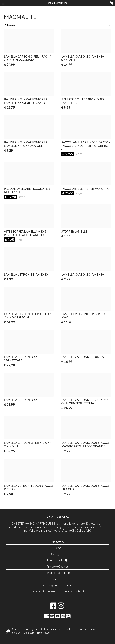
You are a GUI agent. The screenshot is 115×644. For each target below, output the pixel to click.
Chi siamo (58, 579)
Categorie (58, 554)
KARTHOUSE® (58, 3)
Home (58, 548)
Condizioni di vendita (57, 573)
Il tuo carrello (58, 560)
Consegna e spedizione (58, 585)
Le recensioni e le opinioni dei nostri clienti (58, 591)
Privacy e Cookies (57, 566)
